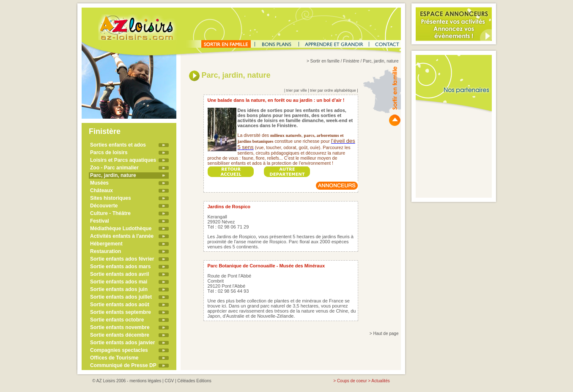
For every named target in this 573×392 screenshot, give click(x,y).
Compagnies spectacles (119, 350)
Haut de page (386, 333)
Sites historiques (111, 198)
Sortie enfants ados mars (120, 267)
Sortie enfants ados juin (119, 289)
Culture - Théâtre (110, 213)
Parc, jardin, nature (113, 175)
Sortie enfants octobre (117, 320)
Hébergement (106, 244)
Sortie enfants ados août (120, 305)
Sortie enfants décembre (120, 335)
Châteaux (101, 191)
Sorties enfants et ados (118, 145)
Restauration (106, 251)
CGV (169, 381)
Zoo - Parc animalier (114, 168)
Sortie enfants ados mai (119, 282)
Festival (100, 221)
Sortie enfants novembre (120, 327)
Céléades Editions (194, 381)
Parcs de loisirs (109, 152)
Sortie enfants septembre (121, 312)
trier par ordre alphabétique (333, 90)
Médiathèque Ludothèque (121, 229)
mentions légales (145, 381)
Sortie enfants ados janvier (122, 343)
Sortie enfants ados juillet (121, 297)
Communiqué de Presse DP (123, 365)
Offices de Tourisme (114, 358)
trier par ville (297, 90)
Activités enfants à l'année (122, 236)
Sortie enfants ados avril (119, 274)
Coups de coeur (352, 381)
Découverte (104, 206)
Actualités (380, 381)
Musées (99, 183)
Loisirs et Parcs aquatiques (123, 160)
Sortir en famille (325, 61)
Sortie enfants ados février (122, 259)
